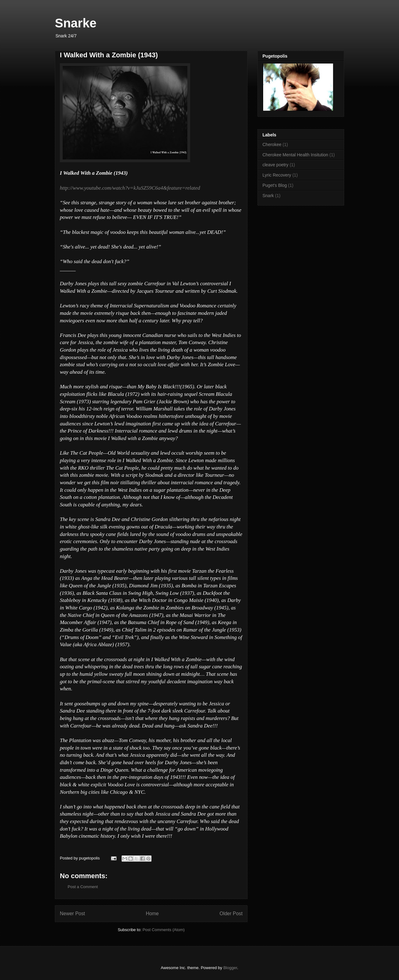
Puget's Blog (275, 185)
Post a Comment (83, 887)
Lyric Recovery (277, 175)
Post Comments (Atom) (163, 930)
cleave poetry (275, 165)
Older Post (231, 914)
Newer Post (72, 914)
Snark (268, 196)
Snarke (76, 23)
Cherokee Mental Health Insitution (295, 155)
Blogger (230, 968)
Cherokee (272, 144)
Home (152, 914)
